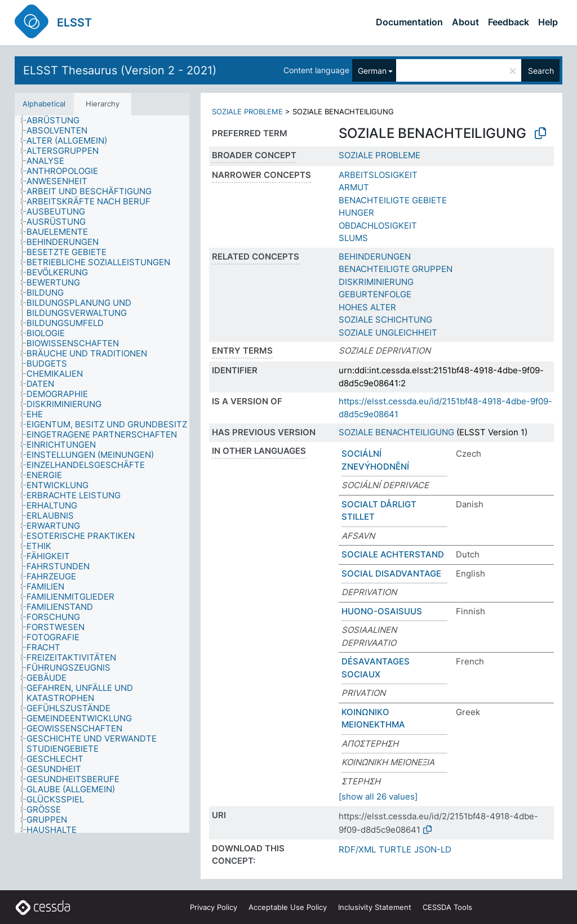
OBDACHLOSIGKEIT (378, 226)
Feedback (509, 22)
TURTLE (395, 849)
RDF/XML (357, 849)
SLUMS (353, 238)
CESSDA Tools (447, 907)
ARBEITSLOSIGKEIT (378, 175)
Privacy (214, 907)
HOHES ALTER (367, 307)
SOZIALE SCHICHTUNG (385, 320)
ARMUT (354, 187)
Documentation (409, 22)
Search (541, 71)
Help (548, 22)
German (372, 71)
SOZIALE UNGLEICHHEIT (388, 332)
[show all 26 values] (378, 796)
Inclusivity (375, 907)
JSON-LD (433, 849)
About (465, 22)
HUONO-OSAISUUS (382, 611)
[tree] (102, 474)
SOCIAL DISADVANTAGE (391, 573)
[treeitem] (58, 120)
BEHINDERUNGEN (375, 256)
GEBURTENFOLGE (375, 294)
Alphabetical (44, 104)
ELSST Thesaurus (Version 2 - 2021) (120, 70)
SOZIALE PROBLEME (247, 111)
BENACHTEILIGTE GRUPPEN (396, 269)
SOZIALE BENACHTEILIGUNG (396, 432)
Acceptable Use (288, 907)
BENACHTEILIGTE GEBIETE (393, 200)
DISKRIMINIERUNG (376, 282)
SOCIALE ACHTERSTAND (393, 554)
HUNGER (356, 213)
